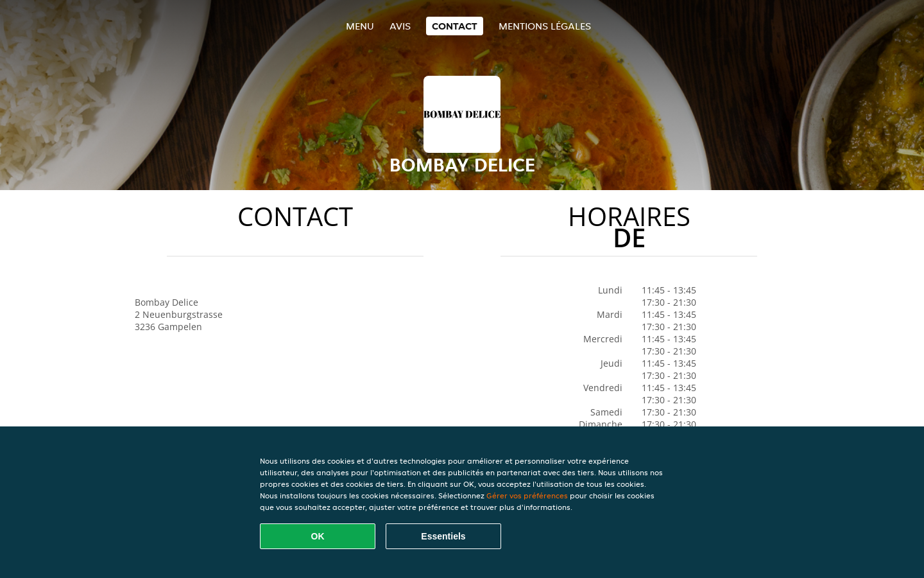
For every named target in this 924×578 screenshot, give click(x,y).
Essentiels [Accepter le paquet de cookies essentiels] (443, 536)
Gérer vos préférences (527, 495)
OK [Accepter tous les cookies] (318, 536)
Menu (360, 26)
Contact (455, 26)
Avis (400, 26)
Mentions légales (545, 26)
